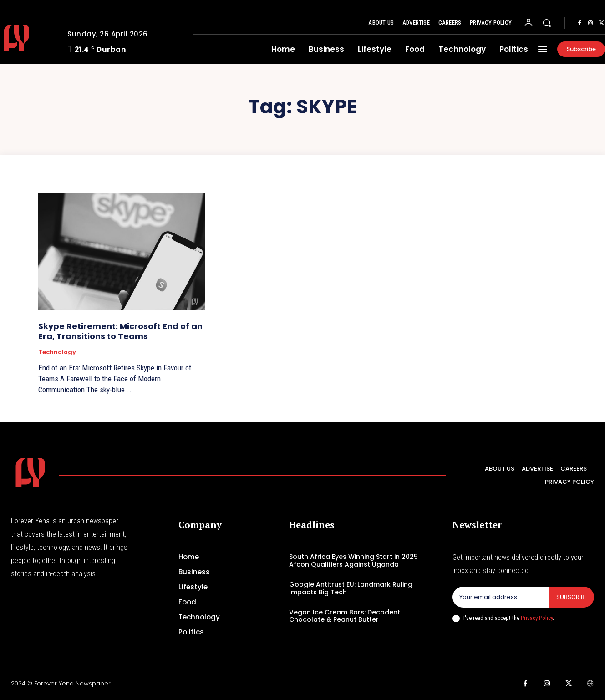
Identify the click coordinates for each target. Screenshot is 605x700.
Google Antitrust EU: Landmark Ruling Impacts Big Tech (351, 588)
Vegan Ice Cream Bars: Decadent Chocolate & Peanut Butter (345, 616)
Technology (57, 352)
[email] (501, 597)
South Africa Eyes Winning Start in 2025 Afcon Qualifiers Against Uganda (353, 561)
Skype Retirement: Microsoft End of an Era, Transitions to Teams (120, 331)
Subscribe (572, 597)
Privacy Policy (537, 618)
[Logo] (30, 473)
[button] (547, 23)
